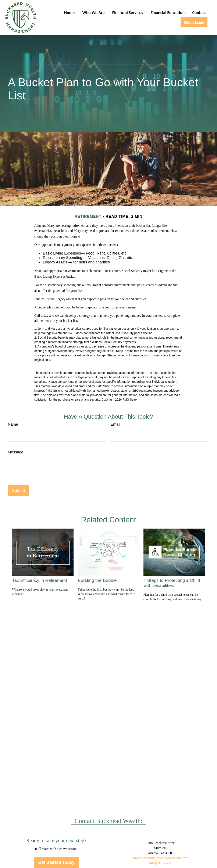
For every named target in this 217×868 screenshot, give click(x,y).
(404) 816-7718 (161, 863)
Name (13, 424)
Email (115, 424)
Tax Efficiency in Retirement (40, 580)
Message (16, 452)
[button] (70, 12)
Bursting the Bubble (97, 580)
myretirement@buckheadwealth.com (161, 858)
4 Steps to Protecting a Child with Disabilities (172, 583)
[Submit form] (19, 491)
